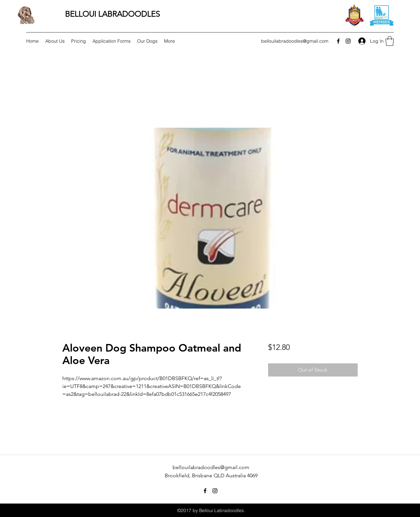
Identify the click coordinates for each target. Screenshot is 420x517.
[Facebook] (338, 41)
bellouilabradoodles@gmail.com (295, 41)
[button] (390, 41)
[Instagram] (348, 41)
